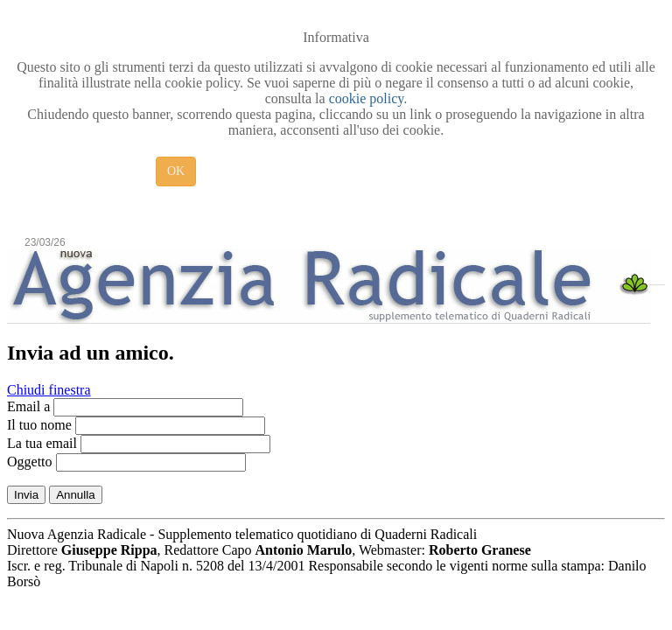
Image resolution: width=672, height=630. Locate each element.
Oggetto (30, 462)
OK (176, 171)
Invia (26, 495)
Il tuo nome (39, 425)
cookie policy (367, 98)
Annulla (75, 495)
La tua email (42, 443)
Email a (28, 406)
